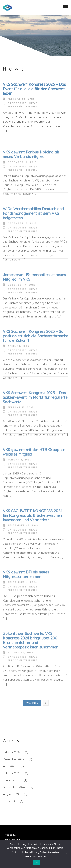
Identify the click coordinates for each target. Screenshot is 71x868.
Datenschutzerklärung (25, 852)
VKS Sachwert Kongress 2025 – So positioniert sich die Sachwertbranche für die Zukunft (35, 361)
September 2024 (14, 787)
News (33, 103)
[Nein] (66, 854)
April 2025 (9, 766)
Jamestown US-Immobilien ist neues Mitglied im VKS (34, 302)
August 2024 (11, 794)
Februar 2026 (12, 752)
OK (36, 862)
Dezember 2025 (13, 759)
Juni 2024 (9, 801)
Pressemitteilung (23, 107)
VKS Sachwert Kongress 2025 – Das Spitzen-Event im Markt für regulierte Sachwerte (35, 423)
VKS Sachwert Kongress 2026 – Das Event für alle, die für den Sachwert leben (34, 89)
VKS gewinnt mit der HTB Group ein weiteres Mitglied (34, 477)
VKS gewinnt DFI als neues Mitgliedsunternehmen (26, 600)
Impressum (11, 835)
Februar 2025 (12, 773)
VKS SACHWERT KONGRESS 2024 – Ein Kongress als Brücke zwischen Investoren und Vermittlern (34, 541)
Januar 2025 (11, 780)
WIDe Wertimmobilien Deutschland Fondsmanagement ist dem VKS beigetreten (33, 239)
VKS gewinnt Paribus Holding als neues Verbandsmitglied (31, 180)
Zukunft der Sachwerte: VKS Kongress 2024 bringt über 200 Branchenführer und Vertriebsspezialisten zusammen (30, 666)
